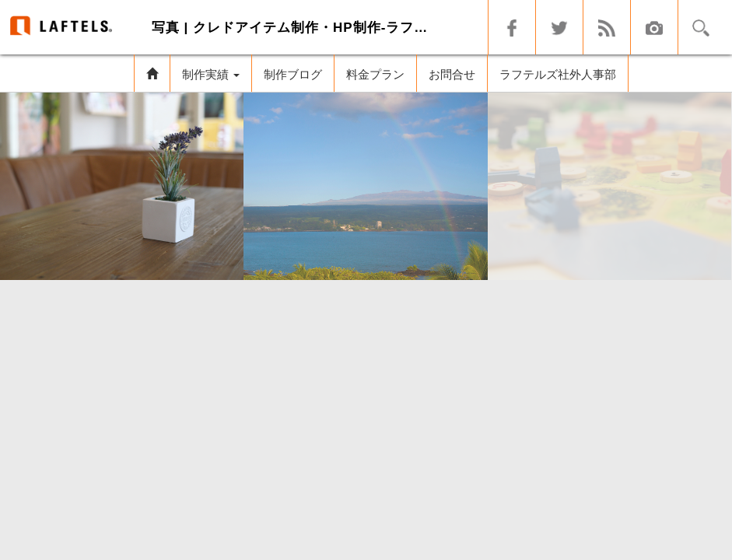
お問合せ (452, 74)
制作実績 (211, 74)
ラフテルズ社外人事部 (558, 74)
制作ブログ (293, 74)
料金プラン (375, 74)
